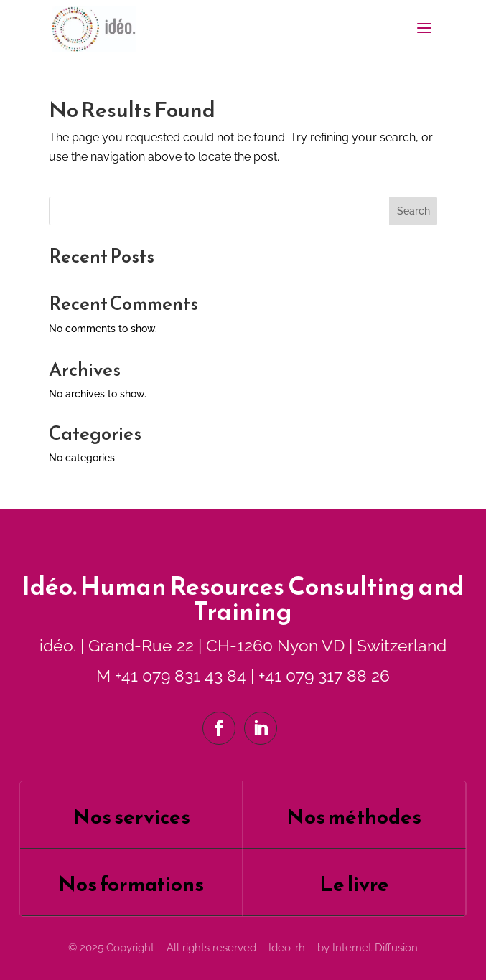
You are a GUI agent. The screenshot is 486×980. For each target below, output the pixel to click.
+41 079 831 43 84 (181, 675)
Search (413, 211)
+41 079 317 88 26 (324, 675)
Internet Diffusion (375, 948)
